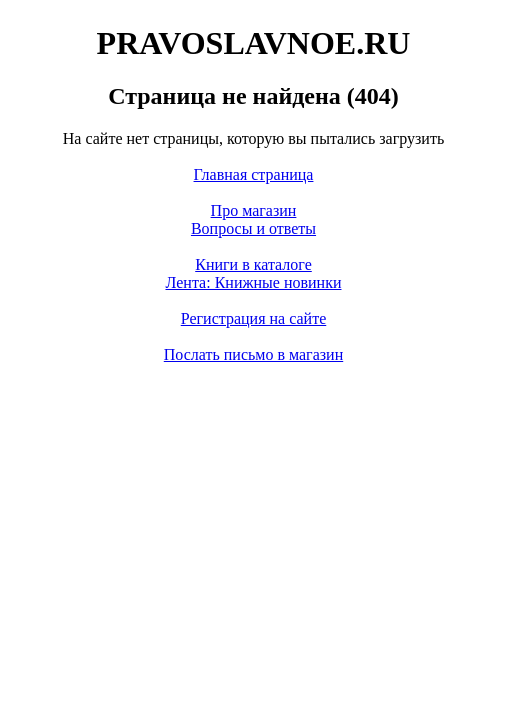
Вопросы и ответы (253, 228)
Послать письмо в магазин (253, 354)
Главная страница (254, 174)
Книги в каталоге (253, 264)
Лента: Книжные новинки (254, 282)
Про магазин (254, 210)
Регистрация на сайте (254, 318)
